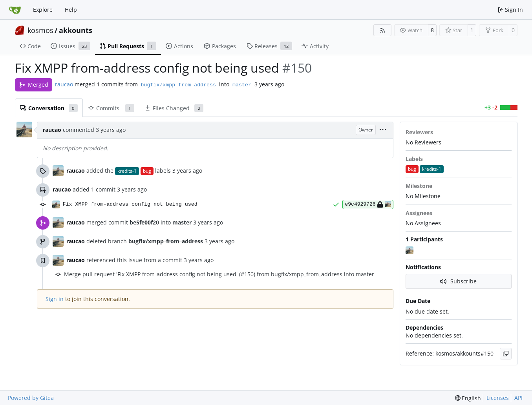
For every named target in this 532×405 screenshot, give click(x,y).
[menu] (383, 130)
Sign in (55, 299)
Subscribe (459, 281)
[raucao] (410, 251)
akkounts (76, 30)
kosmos (40, 30)
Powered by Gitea (31, 398)
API (518, 398)
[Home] (15, 10)
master (242, 85)
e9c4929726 (368, 204)
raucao (64, 84)
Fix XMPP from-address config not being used (130, 204)
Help (71, 10)
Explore (43, 10)
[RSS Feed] (382, 30)
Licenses (498, 398)
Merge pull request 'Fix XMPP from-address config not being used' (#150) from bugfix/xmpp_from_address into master (219, 274)
